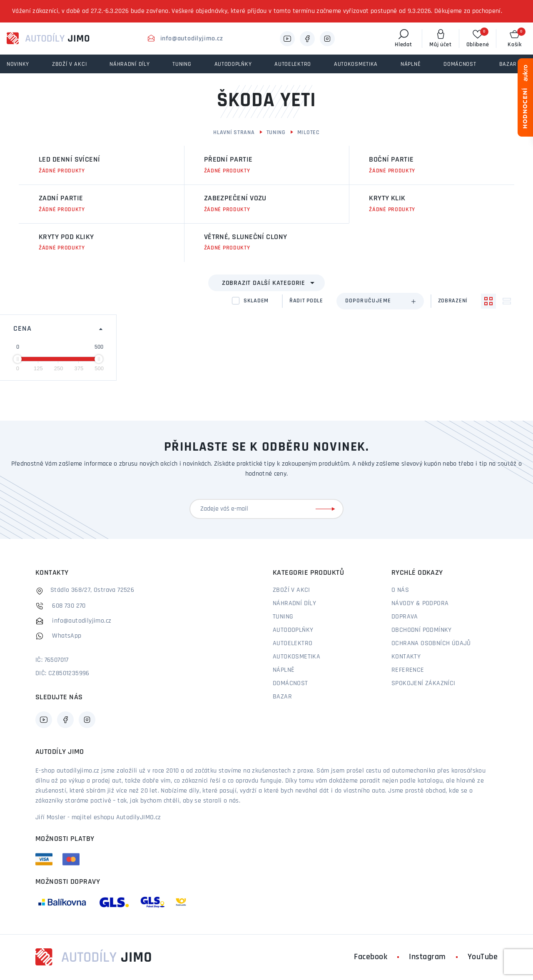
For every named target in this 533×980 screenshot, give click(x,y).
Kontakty (406, 657)
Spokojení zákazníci (423, 683)
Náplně (284, 670)
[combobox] (380, 301)
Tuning (276, 133)
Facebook (371, 957)
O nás (400, 590)
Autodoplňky (293, 630)
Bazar (282, 697)
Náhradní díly (294, 603)
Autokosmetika (296, 657)
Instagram (427, 957)
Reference (408, 670)
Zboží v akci (291, 590)
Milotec (309, 133)
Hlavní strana (234, 133)
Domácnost (290, 683)
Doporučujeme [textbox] (368, 301)
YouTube (483, 957)
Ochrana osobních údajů (431, 643)
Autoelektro (293, 643)
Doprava (405, 617)
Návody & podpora (420, 603)
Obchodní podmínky (422, 630)
